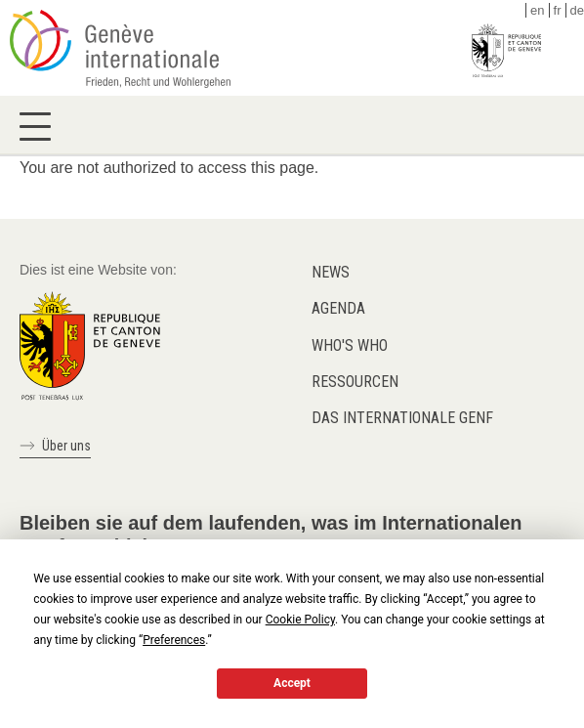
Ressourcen (355, 382)
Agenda (338, 308)
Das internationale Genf (402, 418)
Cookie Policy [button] (300, 620)
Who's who (350, 345)
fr (558, 10)
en (537, 10)
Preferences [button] (174, 640)
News (331, 272)
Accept (292, 683)
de (577, 10)
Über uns (66, 446)
